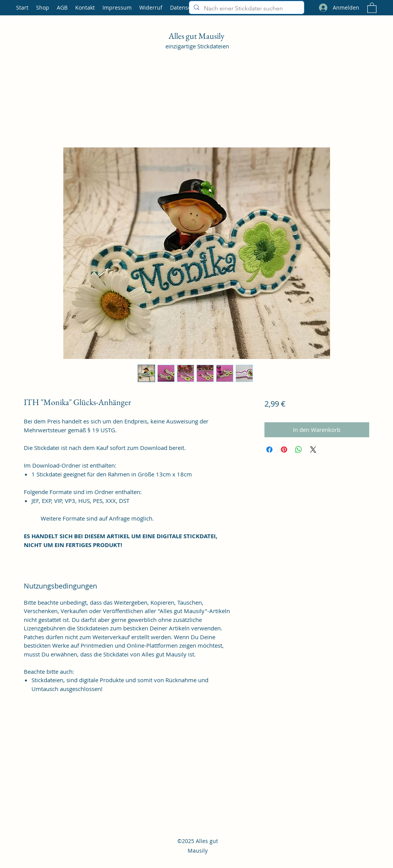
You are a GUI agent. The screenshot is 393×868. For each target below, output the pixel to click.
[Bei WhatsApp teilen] (299, 450)
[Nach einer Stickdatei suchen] (246, 8)
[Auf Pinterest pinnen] (284, 450)
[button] (372, 7)
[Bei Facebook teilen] (269, 450)
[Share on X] (313, 450)
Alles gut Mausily (197, 36)
